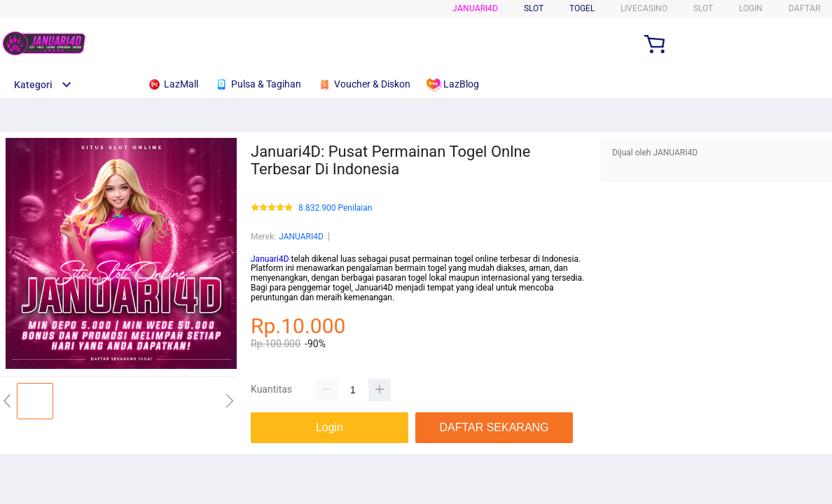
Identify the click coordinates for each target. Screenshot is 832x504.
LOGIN (751, 8)
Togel (582, 8)
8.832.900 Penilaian (335, 208)
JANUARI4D (301, 237)
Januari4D (475, 8)
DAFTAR (804, 8)
